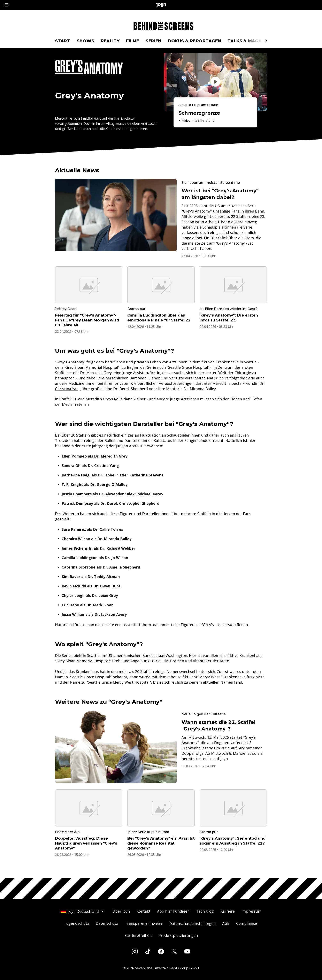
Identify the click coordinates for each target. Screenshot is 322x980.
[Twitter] (174, 951)
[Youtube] (187, 951)
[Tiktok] (148, 951)
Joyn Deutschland (83, 911)
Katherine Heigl (76, 475)
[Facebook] (161, 951)
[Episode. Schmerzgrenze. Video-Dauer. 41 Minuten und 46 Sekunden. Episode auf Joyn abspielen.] (215, 113)
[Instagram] (135, 951)
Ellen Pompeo (74, 456)
